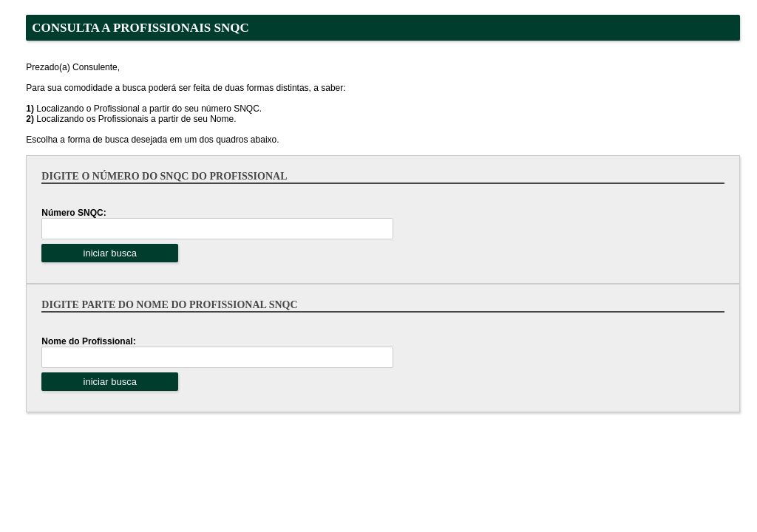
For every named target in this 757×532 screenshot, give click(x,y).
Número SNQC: (74, 213)
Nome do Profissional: (88, 341)
